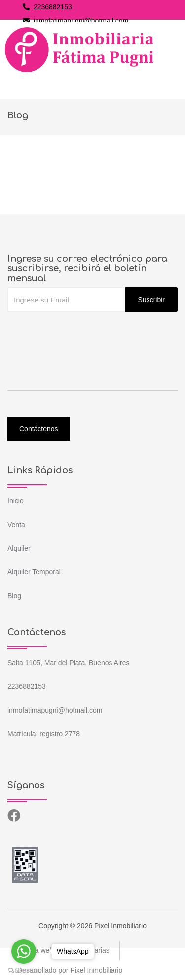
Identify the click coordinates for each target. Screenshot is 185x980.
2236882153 (47, 7)
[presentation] (82, 332)
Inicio (16, 501)
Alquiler (19, 548)
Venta (16, 525)
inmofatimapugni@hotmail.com (75, 21)
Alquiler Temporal (34, 572)
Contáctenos (39, 429)
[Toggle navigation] (17, 84)
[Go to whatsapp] (24, 951)
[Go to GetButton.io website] (24, 970)
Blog (14, 596)
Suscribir (151, 300)
